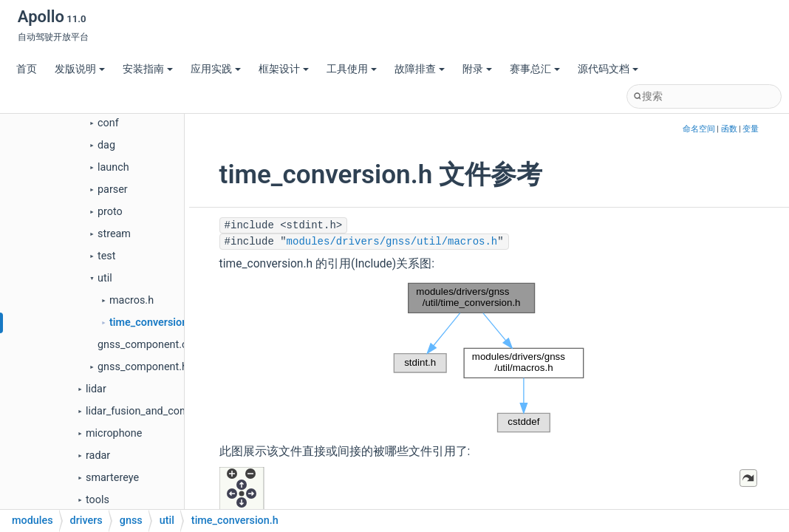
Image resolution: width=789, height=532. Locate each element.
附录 (477, 69)
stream (114, 234)
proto (110, 212)
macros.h (131, 300)
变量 (751, 129)
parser (113, 190)
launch (113, 167)
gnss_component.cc (145, 345)
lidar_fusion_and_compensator (158, 411)
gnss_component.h (143, 367)
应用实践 (216, 69)
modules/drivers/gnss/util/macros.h (392, 242)
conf (108, 123)
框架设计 (284, 69)
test (106, 256)
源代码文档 (608, 69)
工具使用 (352, 69)
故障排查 (420, 69)
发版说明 (80, 69)
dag (106, 145)
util (105, 278)
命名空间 (699, 129)
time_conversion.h (153, 323)
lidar (96, 389)
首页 (27, 69)
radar (98, 456)
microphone (114, 433)
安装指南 (148, 69)
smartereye (112, 478)
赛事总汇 (535, 69)
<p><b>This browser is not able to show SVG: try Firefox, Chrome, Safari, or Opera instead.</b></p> (489, 358)
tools (98, 500)
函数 (729, 129)
